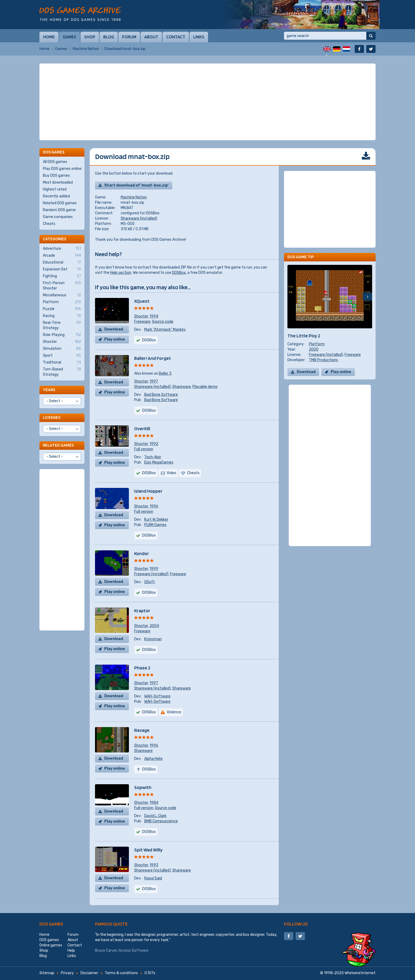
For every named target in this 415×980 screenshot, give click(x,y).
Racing (62, 316)
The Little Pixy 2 (304, 336)
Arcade (62, 256)
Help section (121, 273)
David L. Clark (155, 816)
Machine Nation (86, 49)
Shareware (182, 387)
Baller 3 (165, 373)
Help (71, 950)
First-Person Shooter (62, 285)
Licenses (52, 417)
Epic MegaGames (159, 462)
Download (114, 329)
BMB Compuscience (161, 821)
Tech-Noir (153, 457)
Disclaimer (89, 973)
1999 (154, 569)
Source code (163, 322)
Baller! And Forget (153, 358)
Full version (144, 449)
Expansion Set (62, 269)
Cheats (49, 224)
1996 (154, 506)
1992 (154, 444)
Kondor (142, 553)
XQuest (142, 301)
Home (49, 37)
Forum (129, 37)
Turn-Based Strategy (62, 372)
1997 (154, 381)
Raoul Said (153, 878)
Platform (317, 344)
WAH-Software (157, 696)
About (151, 37)
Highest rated (55, 189)
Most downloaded (58, 182)
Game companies (58, 217)
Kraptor (142, 611)
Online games (51, 945)
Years (49, 390)
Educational (62, 262)
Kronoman (153, 639)
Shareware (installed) (139, 218)
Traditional (62, 362)
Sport (62, 356)
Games (69, 37)
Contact (176, 37)
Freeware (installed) (151, 574)
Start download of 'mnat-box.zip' (136, 185)
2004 (154, 626)
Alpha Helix (154, 759)
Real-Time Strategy (62, 325)
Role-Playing (62, 335)
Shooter (141, 316)
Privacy (67, 973)
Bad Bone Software (161, 395)
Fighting (62, 276)
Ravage (142, 730)
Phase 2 (142, 668)
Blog (109, 37)
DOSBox (179, 273)
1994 (154, 316)
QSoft (150, 582)
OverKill (142, 428)
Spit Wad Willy (148, 850)
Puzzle (62, 309)
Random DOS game (59, 210)
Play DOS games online (62, 169)
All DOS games (55, 162)
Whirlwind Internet (360, 973)
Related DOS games (60, 203)
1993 (154, 865)
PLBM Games (155, 525)
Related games (58, 445)
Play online (115, 339)
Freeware (142, 322)
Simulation (62, 349)
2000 (314, 349)
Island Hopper (148, 491)
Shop (90, 37)
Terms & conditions (121, 973)
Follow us (296, 924)
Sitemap (47, 973)
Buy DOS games (56, 176)
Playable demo (205, 387)
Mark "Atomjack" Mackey (165, 330)
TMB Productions (323, 360)
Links (199, 37)
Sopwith (143, 787)
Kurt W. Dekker (156, 520)
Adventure (62, 249)
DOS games (51, 924)
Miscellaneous (62, 295)
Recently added (56, 196)
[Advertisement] (207, 102)
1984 (154, 803)
